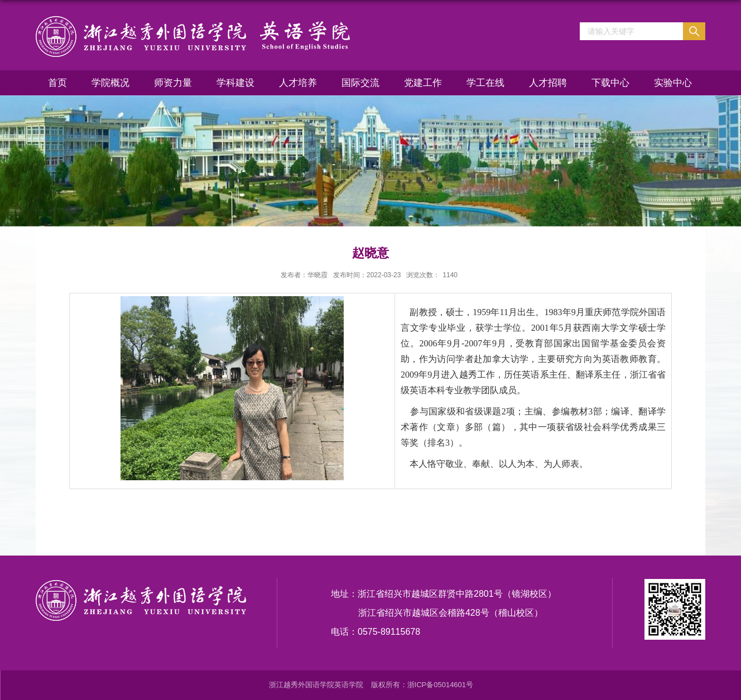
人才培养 (298, 83)
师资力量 (173, 83)
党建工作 (423, 83)
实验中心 (673, 83)
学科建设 (235, 83)
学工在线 (485, 83)
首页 (57, 83)
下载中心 (610, 83)
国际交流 (360, 83)
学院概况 (110, 83)
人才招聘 (548, 83)
